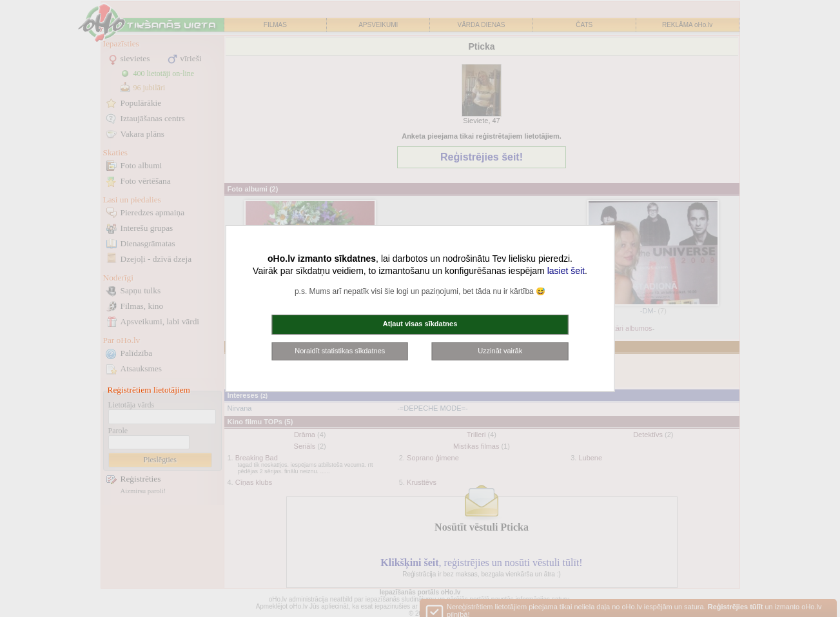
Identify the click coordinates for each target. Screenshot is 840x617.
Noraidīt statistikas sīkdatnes (340, 351)
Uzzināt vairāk (500, 351)
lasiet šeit (566, 271)
